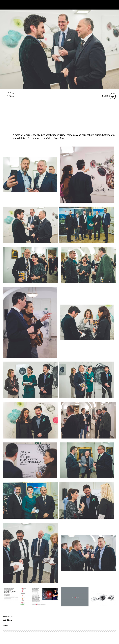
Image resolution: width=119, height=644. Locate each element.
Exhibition (8, 620)
